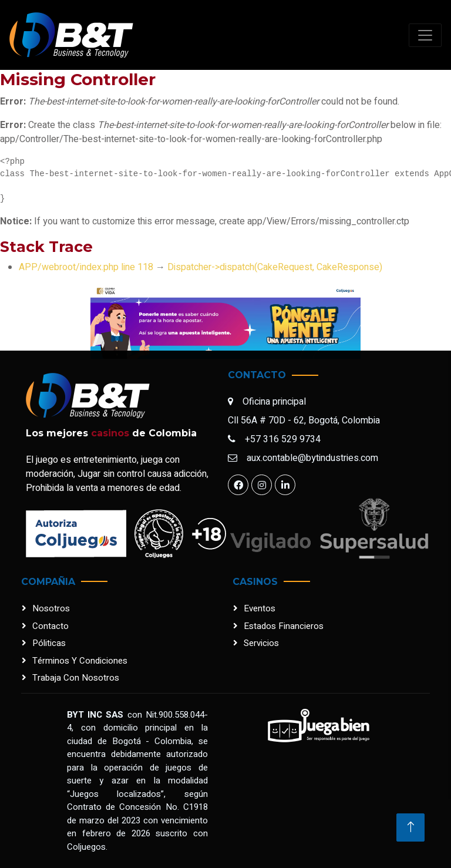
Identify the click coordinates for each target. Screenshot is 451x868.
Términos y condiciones (80, 661)
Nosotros (51, 608)
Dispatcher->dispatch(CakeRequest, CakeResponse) (275, 267)
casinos (110, 433)
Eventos (260, 608)
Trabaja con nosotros (76, 678)
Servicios (261, 643)
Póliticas (49, 643)
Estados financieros (284, 626)
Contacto (51, 626)
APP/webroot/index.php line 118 (86, 267)
